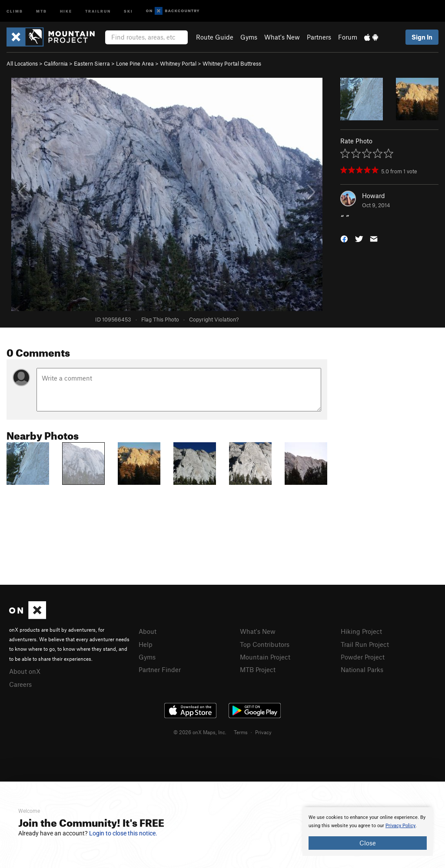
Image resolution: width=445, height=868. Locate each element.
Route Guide (215, 37)
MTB (42, 11)
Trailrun (98, 11)
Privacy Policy (400, 826)
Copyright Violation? (214, 319)
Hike (66, 11)
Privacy (263, 732)
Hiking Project (361, 631)
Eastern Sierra (92, 63)
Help (146, 644)
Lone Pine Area (135, 63)
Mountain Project (265, 657)
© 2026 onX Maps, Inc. (200, 732)
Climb (15, 11)
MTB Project (258, 669)
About (148, 631)
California (56, 63)
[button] (344, 238)
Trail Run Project (365, 644)
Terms (241, 732)
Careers (20, 684)
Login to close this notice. (123, 833)
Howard (374, 195)
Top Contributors (265, 644)
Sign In (422, 37)
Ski (128, 11)
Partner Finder (160, 669)
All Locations (22, 63)
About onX (25, 671)
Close (368, 843)
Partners (319, 37)
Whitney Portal (178, 63)
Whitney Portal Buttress (232, 63)
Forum (348, 37)
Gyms (249, 37)
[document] (368, 832)
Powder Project (363, 657)
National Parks (362, 669)
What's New (282, 37)
